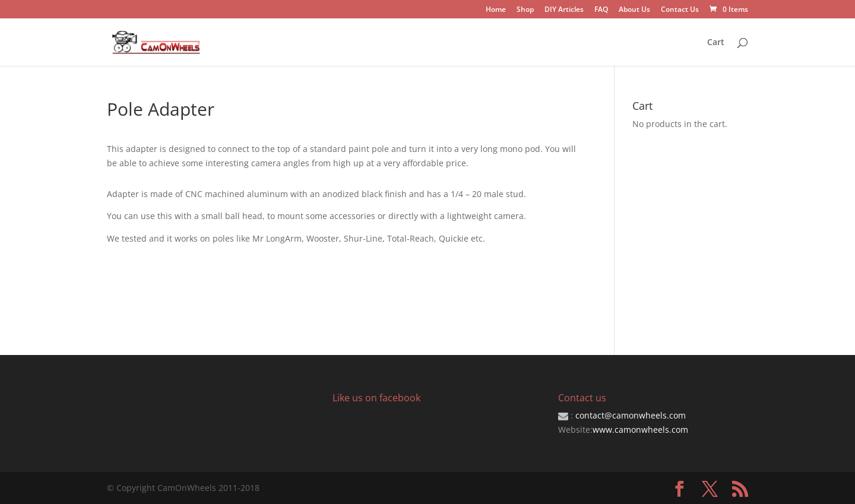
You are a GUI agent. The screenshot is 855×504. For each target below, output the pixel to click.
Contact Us (680, 10)
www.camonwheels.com (640, 429)
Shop (525, 10)
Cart (716, 43)
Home (496, 10)
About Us (634, 10)
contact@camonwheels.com (631, 415)
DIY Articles (564, 10)
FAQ (601, 10)
